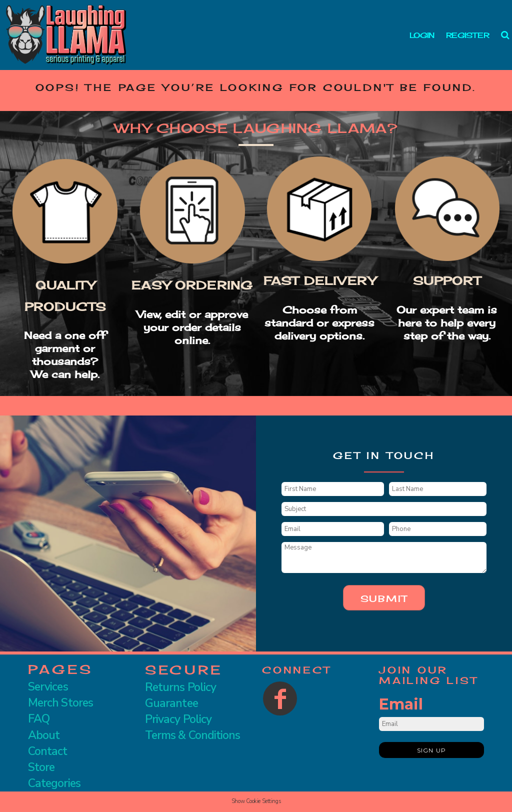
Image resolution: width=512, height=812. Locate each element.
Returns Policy (180, 687)
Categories (54, 783)
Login (422, 35)
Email (401, 704)
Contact (48, 751)
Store (41, 767)
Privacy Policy (178, 719)
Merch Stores (60, 703)
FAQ (39, 719)
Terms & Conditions (192, 735)
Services (48, 687)
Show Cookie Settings (256, 801)
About (44, 735)
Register (467, 35)
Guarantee (171, 703)
